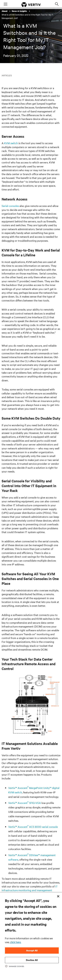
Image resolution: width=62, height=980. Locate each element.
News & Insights (20, 11)
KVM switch (11, 143)
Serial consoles (10, 206)
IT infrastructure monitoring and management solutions (30, 890)
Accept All (32, 950)
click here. (16, 942)
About (5, 11)
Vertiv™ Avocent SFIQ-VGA (25, 803)
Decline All (32, 960)
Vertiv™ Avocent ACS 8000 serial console (33, 827)
